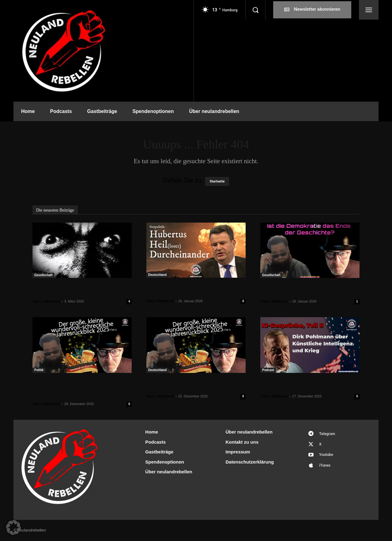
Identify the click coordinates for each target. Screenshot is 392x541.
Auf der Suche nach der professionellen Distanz (63, 289)
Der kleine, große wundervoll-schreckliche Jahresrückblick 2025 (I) (195, 384)
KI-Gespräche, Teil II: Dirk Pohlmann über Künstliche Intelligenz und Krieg (309, 384)
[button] (255, 10)
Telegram (328, 434)
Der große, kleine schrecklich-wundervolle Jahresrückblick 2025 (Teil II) (77, 388)
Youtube (327, 457)
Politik (39, 370)
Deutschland (157, 275)
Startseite (217, 181)
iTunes (326, 468)
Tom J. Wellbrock (46, 301)
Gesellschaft (43, 275)
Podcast (268, 370)
